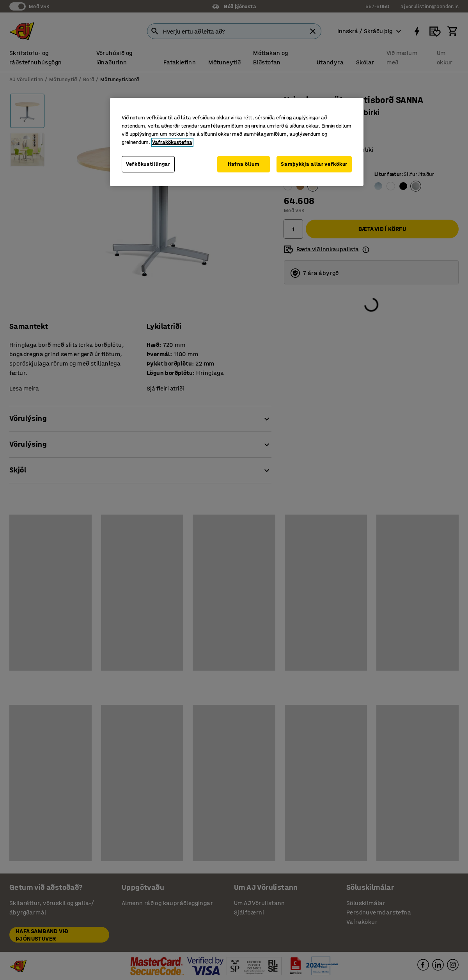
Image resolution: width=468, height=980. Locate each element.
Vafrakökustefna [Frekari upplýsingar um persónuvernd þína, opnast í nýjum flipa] (172, 142)
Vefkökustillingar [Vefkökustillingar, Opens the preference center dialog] (148, 164)
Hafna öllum (244, 164)
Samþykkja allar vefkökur (314, 164)
